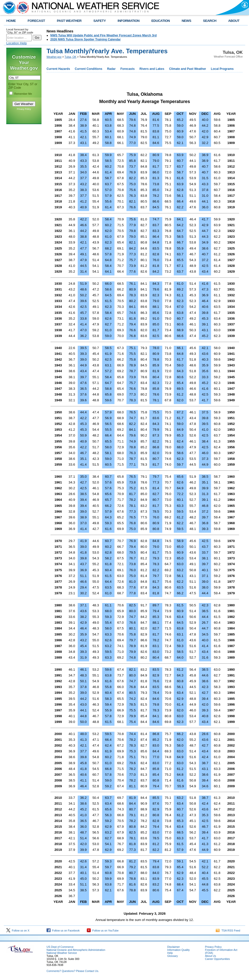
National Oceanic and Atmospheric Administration (76, 950)
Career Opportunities (217, 959)
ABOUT (234, 21)
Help (170, 953)
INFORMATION (129, 21)
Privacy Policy (24, 109)
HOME (11, 21)
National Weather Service (62, 953)
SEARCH (210, 21)
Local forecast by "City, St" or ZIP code (20, 31)
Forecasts (128, 69)
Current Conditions (88, 69)
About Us (211, 956)
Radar (111, 69)
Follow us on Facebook (63, 930)
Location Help (17, 43)
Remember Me (23, 94)
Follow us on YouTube (103, 930)
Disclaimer (174, 947)
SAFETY (99, 21)
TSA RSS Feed (228, 930)
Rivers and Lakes (152, 69)
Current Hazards (58, 69)
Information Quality (178, 950)
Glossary (173, 956)
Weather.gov (54, 57)
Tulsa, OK (71, 57)
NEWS (186, 21)
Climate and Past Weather (188, 69)
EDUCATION (161, 21)
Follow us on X (18, 930)
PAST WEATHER (69, 21)
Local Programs (222, 69)
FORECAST (36, 21)
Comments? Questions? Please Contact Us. (73, 971)
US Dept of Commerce (60, 947)
